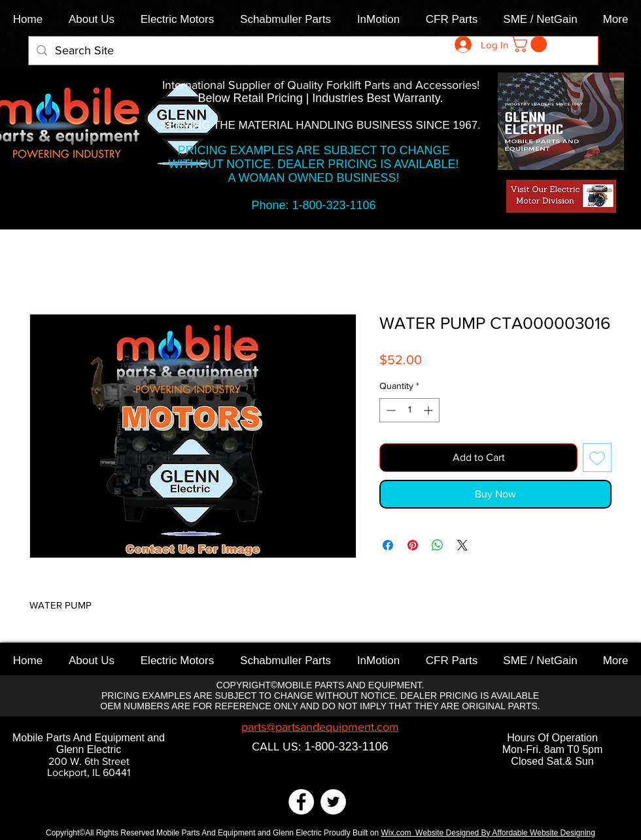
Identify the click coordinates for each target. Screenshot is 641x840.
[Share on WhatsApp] (438, 545)
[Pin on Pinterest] (413, 545)
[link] (531, 44)
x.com (403, 833)
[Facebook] (301, 802)
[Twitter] (333, 802)
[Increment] (429, 410)
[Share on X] (462, 545)
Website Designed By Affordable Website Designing (505, 833)
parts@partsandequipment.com (320, 727)
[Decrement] (390, 410)
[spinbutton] (409, 410)
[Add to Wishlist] (597, 458)
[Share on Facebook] (388, 545)
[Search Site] (313, 51)
